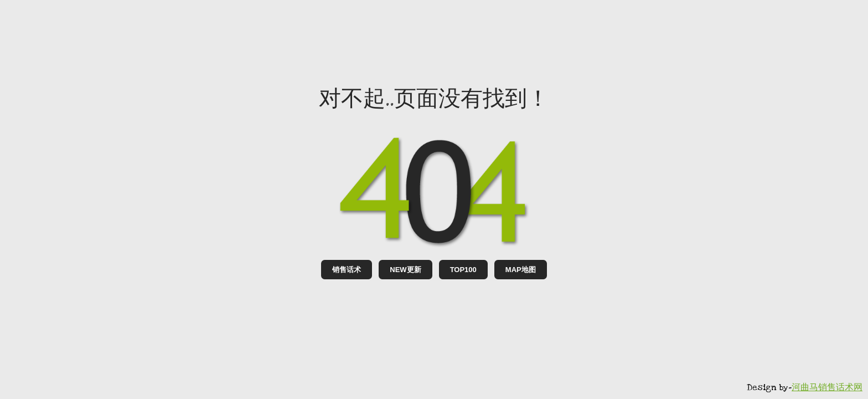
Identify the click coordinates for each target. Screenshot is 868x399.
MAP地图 (521, 270)
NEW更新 (405, 270)
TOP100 (463, 270)
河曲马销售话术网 (827, 387)
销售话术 (347, 270)
